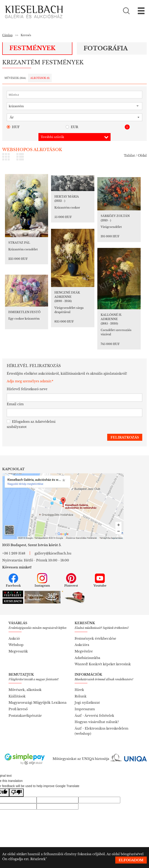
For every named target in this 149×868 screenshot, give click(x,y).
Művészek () (15, 78)
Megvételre (84, 651)
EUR (72, 127)
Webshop (16, 645)
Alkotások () (40, 78)
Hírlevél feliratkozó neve (27, 389)
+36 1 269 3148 (14, 553)
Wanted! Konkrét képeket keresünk (103, 664)
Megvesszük (18, 651)
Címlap (7, 35)
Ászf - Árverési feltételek (94, 716)
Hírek (79, 690)
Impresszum (85, 709)
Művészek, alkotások (25, 690)
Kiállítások (17, 696)
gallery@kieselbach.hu (53, 553)
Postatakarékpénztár (25, 716)
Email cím (15, 404)
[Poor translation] (16, 793)
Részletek (38, 859)
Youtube (100, 580)
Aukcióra (82, 645)
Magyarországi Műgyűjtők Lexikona (38, 703)
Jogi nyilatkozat (87, 703)
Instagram (42, 580)
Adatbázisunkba (87, 658)
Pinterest (71, 580)
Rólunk (81, 696)
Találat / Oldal (135, 156)
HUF (13, 127)
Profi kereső (18, 709)
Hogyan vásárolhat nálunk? (97, 722)
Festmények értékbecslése (95, 639)
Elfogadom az (31, 424)
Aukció (14, 639)
